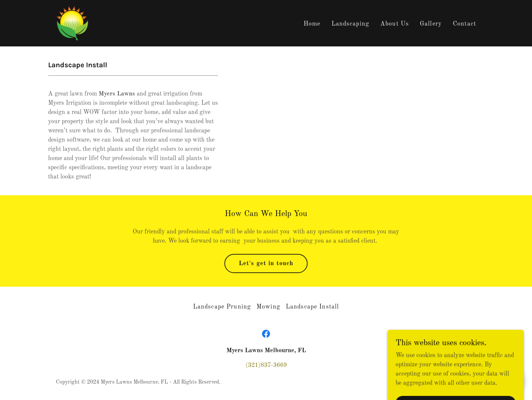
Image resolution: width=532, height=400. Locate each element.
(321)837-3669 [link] (266, 365)
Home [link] (312, 24)
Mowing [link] (268, 307)
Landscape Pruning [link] (222, 307)
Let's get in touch (266, 263)
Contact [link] (464, 24)
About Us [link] (395, 24)
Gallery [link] (431, 24)
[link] (72, 23)
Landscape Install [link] (312, 307)
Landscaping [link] (350, 24)
